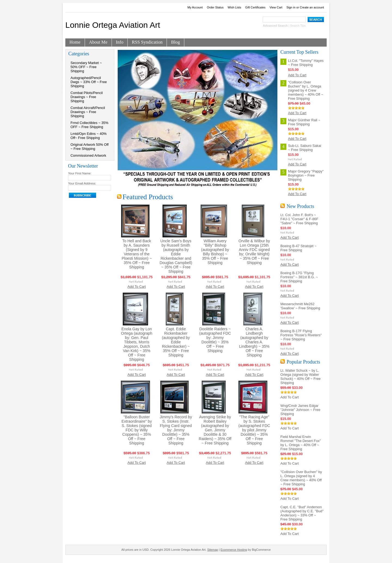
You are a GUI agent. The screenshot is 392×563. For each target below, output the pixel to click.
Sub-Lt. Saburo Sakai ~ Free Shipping (305, 148)
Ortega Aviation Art (113, 25)
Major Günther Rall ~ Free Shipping (304, 122)
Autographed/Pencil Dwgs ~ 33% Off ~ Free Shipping (89, 82)
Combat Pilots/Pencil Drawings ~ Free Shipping (87, 97)
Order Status (215, 7)
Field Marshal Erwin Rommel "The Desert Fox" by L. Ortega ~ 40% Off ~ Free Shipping (301, 443)
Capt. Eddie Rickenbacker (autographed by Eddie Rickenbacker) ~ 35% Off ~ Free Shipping (176, 342)
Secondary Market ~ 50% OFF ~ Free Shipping (86, 67)
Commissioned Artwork (88, 155)
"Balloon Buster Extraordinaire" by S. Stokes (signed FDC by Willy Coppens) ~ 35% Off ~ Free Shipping (137, 430)
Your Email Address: (82, 183)
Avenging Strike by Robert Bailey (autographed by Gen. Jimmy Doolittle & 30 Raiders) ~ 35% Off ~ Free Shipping (215, 430)
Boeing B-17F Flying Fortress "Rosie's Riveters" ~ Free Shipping (301, 335)
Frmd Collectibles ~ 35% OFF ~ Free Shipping (89, 125)
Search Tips (298, 26)
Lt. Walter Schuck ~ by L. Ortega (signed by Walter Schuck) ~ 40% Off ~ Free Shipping (301, 377)
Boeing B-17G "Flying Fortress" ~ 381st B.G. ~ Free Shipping (299, 277)
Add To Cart (137, 287)
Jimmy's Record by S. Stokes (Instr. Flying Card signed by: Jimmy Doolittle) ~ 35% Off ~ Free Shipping (176, 430)
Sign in (291, 7)
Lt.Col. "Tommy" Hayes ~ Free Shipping (306, 63)
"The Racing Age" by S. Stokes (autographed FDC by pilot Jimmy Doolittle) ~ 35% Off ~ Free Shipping (254, 430)
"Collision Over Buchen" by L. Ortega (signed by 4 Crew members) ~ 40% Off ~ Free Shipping (306, 90)
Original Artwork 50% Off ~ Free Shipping (90, 147)
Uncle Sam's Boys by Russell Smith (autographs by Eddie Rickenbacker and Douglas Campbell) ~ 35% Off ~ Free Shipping (176, 256)
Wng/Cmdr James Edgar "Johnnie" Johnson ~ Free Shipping (300, 410)
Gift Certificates (255, 7)
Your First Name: (80, 173)
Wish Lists (234, 7)
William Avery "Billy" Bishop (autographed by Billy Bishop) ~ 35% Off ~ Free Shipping (215, 252)
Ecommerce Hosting (234, 550)
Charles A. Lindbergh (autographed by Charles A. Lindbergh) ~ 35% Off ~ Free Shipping (254, 342)
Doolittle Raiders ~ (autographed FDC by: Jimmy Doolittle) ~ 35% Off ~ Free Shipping (215, 340)
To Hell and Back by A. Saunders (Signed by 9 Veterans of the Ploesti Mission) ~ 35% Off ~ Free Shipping (137, 254)
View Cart (276, 7)
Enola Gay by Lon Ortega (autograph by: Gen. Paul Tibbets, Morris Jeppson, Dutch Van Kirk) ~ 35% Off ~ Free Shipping (137, 344)
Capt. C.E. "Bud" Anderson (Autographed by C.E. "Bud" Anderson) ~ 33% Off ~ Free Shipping (302, 513)
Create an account (312, 7)
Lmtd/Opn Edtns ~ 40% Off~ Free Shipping (89, 136)
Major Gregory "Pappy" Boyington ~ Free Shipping (306, 175)
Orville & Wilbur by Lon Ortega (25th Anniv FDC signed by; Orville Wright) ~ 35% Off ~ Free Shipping (254, 252)
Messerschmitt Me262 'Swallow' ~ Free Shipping (300, 306)
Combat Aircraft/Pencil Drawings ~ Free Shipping (88, 112)
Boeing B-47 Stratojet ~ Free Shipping (298, 248)
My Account (195, 7)
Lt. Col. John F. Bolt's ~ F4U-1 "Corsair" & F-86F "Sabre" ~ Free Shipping (299, 219)
